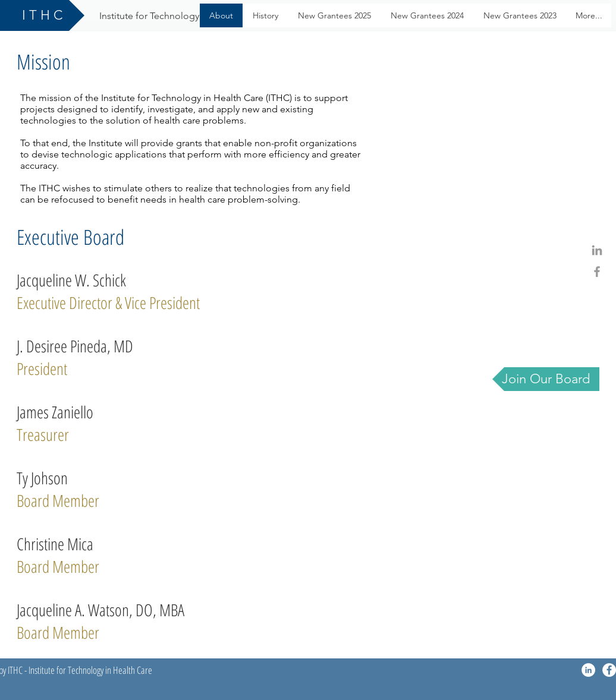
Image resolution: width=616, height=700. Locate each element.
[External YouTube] (487, 189)
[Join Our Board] (546, 379)
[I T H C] (42, 15)
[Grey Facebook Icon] (597, 272)
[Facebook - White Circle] (609, 670)
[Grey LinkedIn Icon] (597, 250)
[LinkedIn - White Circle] (588, 670)
